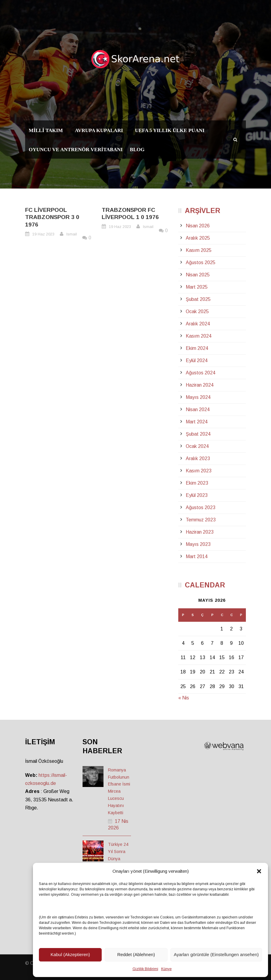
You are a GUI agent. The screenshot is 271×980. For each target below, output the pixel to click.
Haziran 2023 (200, 532)
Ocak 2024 (197, 446)
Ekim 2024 (197, 348)
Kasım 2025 (199, 250)
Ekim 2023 (197, 483)
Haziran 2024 (200, 385)
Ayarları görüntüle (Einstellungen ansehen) (216, 954)
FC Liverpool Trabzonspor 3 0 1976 (52, 217)
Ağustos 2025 (201, 262)
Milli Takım (46, 130)
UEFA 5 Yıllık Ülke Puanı (170, 130)
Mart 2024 (197, 422)
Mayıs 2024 (198, 397)
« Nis (184, 698)
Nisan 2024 (198, 409)
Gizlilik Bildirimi (145, 969)
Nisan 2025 (198, 275)
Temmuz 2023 (201, 520)
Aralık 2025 (198, 238)
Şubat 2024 (198, 434)
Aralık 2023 (198, 458)
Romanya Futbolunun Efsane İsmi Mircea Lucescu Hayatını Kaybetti (119, 791)
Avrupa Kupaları (99, 130)
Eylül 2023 (197, 495)
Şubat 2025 (198, 299)
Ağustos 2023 (201, 507)
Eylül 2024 (197, 360)
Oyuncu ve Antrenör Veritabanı (76, 150)
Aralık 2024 (198, 324)
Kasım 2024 (199, 336)
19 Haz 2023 (43, 234)
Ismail (72, 234)
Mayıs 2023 (198, 544)
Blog (137, 150)
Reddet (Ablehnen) (136, 954)
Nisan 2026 (198, 226)
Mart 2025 (197, 287)
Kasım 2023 (199, 471)
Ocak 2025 (197, 311)
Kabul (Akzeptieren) (70, 954)
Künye (166, 969)
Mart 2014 (197, 556)
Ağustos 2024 (201, 373)
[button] (259, 871)
